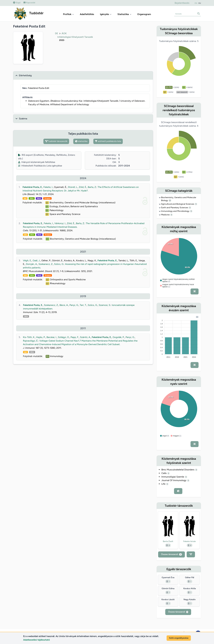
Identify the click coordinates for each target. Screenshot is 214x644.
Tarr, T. (83, 305)
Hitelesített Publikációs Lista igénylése (40, 166)
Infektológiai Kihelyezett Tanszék (75, 37)
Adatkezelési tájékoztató (36, 640)
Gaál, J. (36, 260)
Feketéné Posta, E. (32, 187)
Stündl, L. (73, 187)
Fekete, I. (48, 187)
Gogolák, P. (119, 337)
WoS (39, 198)
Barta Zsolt (168, 541)
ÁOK (64, 33)
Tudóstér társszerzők (56, 141)
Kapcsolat (29, 3)
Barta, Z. (92, 187)
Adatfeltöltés (87, 14)
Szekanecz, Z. (46, 264)
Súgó (17, 3)
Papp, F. (75, 337)
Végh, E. (27, 260)
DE (57, 33)
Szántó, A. (85, 337)
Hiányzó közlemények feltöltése (37, 162)
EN (196, 3)
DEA (32, 198)
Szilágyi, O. (64, 337)
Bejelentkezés (182, 3)
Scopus (47, 198)
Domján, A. (32, 264)
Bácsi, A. (64, 305)
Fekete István (190, 541)
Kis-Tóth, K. (29, 337)
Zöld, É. (83, 187)
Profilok (68, 14)
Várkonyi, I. (60, 223)
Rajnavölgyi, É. (31, 341)
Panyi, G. (74, 305)
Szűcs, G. (59, 264)
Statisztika (124, 14)
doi (25, 198)
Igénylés (106, 14)
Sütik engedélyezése (179, 638)
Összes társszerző (171, 554)
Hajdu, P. (41, 337)
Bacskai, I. (52, 337)
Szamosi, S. (105, 305)
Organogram (144, 14)
